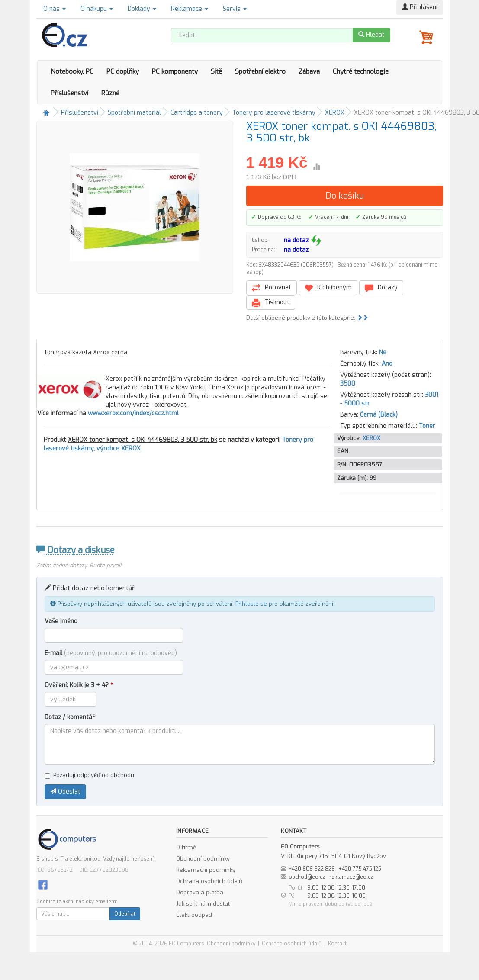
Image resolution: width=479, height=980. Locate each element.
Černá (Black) (379, 415)
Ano (387, 364)
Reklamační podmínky (206, 870)
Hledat (371, 35)
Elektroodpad (194, 915)
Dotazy (381, 288)
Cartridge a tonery (197, 113)
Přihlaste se (251, 604)
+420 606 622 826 (312, 869)
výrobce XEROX (119, 448)
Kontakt (337, 944)
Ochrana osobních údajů (209, 881)
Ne (383, 352)
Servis (235, 9)
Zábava (309, 71)
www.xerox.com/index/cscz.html (133, 413)
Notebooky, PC (72, 71)
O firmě (186, 847)
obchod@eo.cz (307, 877)
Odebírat (125, 914)
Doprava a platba (200, 892)
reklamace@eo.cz (351, 877)
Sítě (216, 71)
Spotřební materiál (134, 113)
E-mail (111, 653)
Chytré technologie (361, 71)
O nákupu (97, 9)
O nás (55, 9)
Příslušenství (69, 93)
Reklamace (190, 9)
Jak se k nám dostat (203, 904)
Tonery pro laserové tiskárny (274, 113)
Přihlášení (420, 7)
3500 (348, 384)
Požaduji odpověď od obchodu (89, 775)
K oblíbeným (328, 288)
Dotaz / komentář (70, 717)
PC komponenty (175, 71)
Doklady (142, 9)
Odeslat (65, 792)
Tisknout (271, 303)
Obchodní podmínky (203, 859)
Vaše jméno (61, 621)
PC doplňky (123, 71)
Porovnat (272, 288)
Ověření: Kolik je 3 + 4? (79, 685)
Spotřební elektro (260, 71)
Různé (110, 93)
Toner (427, 426)
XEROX (335, 113)
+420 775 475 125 (360, 869)
